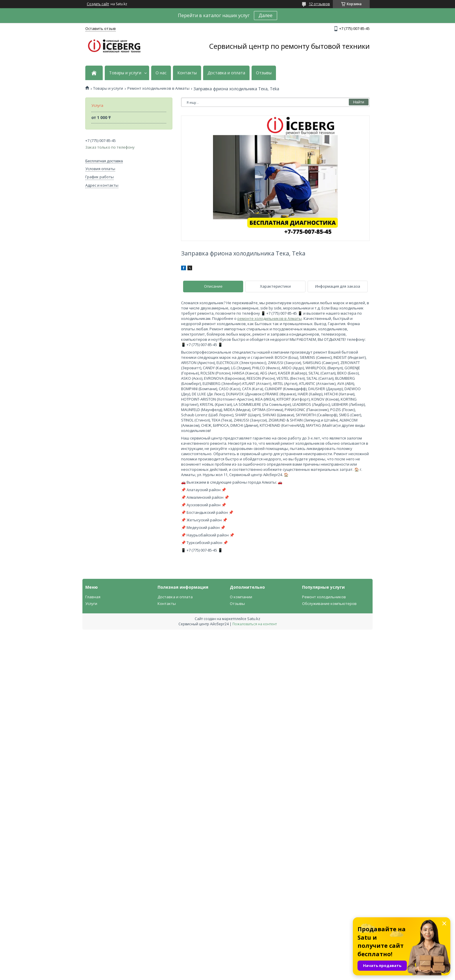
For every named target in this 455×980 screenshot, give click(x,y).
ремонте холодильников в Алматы (270, 318)
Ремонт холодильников (324, 597)
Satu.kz (254, 619)
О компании (241, 597)
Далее (266, 15)
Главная (93, 597)
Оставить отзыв (101, 28)
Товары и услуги (125, 73)
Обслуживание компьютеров (329, 604)
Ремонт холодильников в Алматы (158, 88)
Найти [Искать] (359, 102)
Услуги (91, 604)
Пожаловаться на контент (255, 624)
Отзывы (264, 73)
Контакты (187, 73)
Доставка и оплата (226, 73)
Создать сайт (98, 4)
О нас (161, 73)
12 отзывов (319, 4)
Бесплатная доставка (104, 161)
